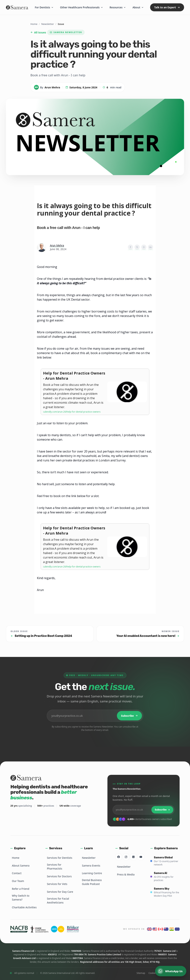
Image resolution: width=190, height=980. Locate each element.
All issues (38, 32)
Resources (118, 7)
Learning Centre (92, 873)
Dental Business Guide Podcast (92, 882)
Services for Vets (57, 884)
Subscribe (129, 716)
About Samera (21, 866)
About (138, 7)
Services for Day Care (60, 892)
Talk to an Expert (167, 7)
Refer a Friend (21, 889)
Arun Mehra (57, 245)
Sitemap (141, 973)
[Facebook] (119, 857)
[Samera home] (17, 7)
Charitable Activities (24, 907)
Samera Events (91, 866)
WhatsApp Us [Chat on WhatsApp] (170, 971)
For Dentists (44, 7)
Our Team (18, 881)
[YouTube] (141, 857)
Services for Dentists (60, 858)
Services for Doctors (59, 876)
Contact (17, 873)
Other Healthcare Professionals (82, 7)
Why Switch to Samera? (21, 898)
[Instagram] (126, 857)
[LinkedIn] (133, 857)
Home (34, 24)
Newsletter (47, 24)
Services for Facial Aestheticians (58, 901)
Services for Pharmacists (55, 867)
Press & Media (126, 874)
